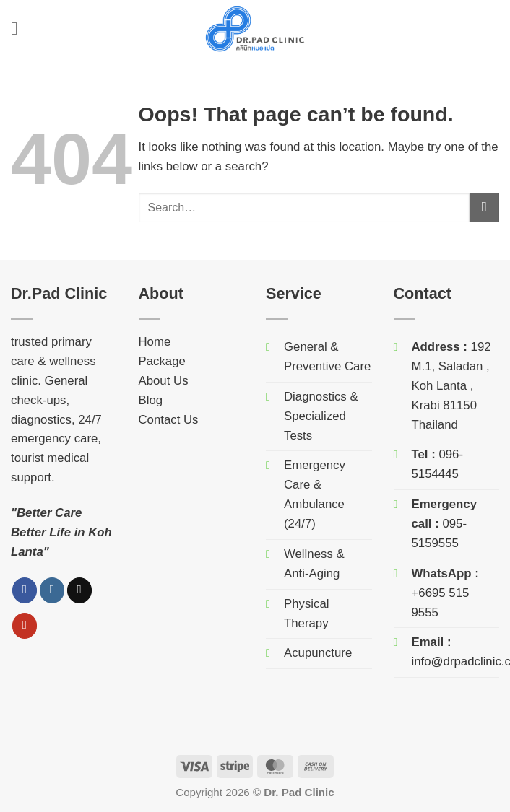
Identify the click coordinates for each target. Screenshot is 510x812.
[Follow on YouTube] (25, 625)
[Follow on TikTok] (80, 590)
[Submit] (484, 208)
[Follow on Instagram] (52, 590)
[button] (20, 29)
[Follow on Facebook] (25, 590)
